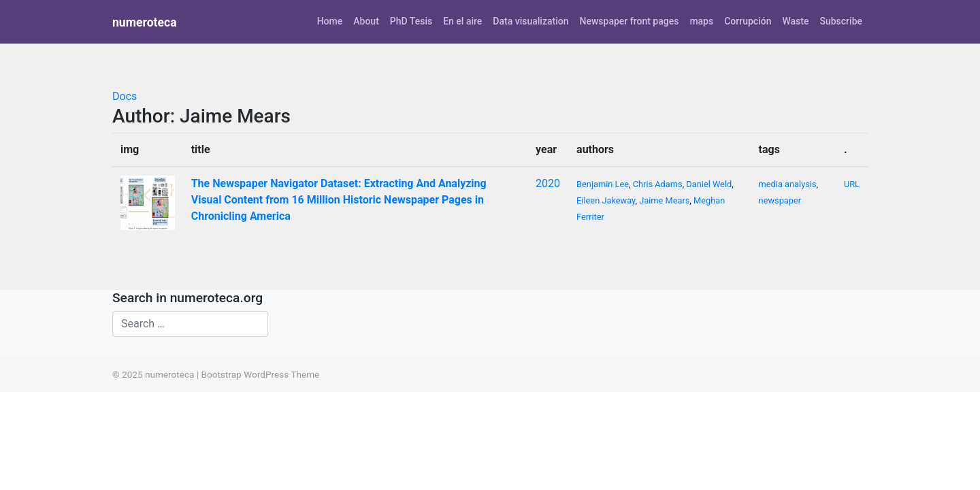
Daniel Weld (709, 184)
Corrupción (748, 21)
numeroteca (145, 22)
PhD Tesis (411, 21)
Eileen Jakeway (606, 200)
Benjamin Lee (603, 184)
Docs (125, 96)
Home (330, 21)
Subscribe (841, 21)
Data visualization (530, 21)
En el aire (462, 21)
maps (701, 21)
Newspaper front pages (629, 21)
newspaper (780, 200)
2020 (548, 183)
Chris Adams (658, 184)
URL (852, 184)
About (366, 21)
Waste (795, 21)
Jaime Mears (664, 200)
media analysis (788, 184)
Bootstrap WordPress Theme (261, 374)
